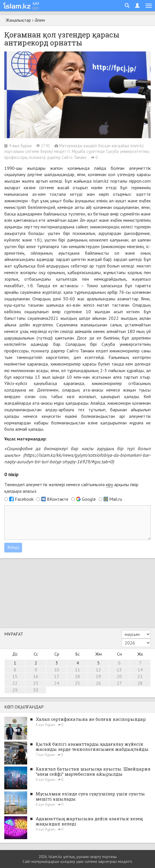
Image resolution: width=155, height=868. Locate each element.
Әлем (40, 20)
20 (119, 676)
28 (140, 683)
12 (98, 670)
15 (15, 676)
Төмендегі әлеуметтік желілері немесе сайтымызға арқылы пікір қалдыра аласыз (71, 488)
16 (36, 676)
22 (15, 683)
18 (77, 676)
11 (77, 670)
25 (77, 683)
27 (119, 683)
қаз (36, 3)
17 (57, 676)
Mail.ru (116, 499)
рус (36, 7)
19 (98, 676)
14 (140, 670)
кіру (109, 484)
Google (89, 499)
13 (119, 670)
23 (36, 683)
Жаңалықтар (18, 20)
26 (98, 683)
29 (15, 690)
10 (57, 670)
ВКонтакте (58, 499)
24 (57, 683)
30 (36, 690)
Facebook (24, 499)
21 (140, 676)
